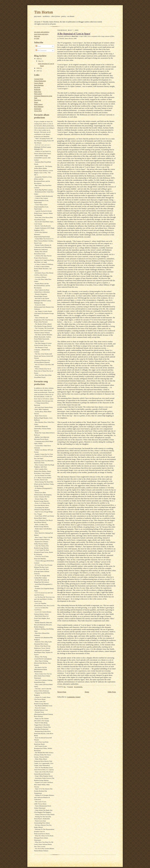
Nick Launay (38, 94)
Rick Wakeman (39, 106)
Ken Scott (37, 87)
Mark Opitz (38, 92)
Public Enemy (38, 104)
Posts (38, 46)
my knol (37, 38)
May (40, 61)
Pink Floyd (38, 100)
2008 (38, 68)
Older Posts (112, 692)
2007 (38, 71)
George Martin (39, 83)
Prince (36, 102)
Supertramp (38, 109)
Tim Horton (44, 12)
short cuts (37, 36)
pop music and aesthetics (42, 32)
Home (87, 692)
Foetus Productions (40, 81)
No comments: (78, 687)
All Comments (41, 50)
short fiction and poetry (41, 34)
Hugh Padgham (39, 85)
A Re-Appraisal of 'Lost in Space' (74, 34)
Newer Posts (62, 692)
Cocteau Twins (39, 79)
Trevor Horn (38, 111)
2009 (38, 59)
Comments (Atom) (74, 697)
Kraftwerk (37, 89)
